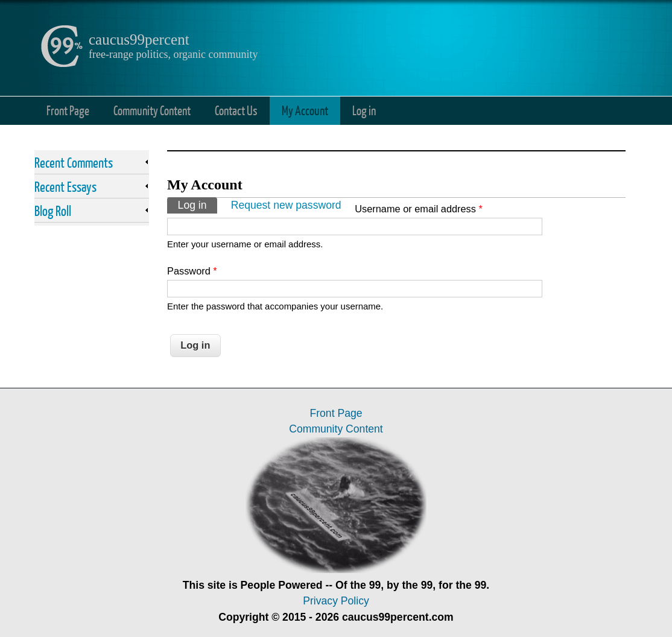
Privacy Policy (336, 601)
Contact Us (236, 110)
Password (192, 271)
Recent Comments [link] (74, 162)
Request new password (286, 205)
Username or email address (419, 209)
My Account (305, 110)
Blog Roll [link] (53, 211)
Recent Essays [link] (65, 186)
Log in (364, 110)
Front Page (68, 110)
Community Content (152, 110)
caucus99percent (139, 40)
